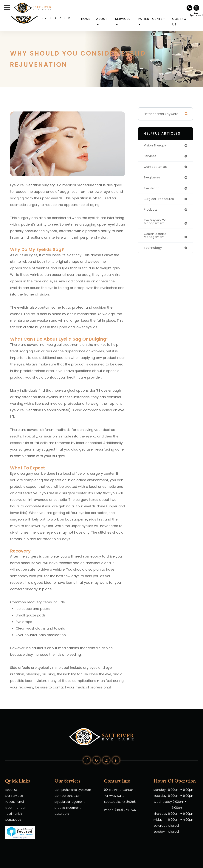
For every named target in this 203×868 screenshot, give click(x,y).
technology (153, 250)
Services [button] (123, 21)
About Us (12, 790)
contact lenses (156, 167)
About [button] (102, 21)
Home (86, 19)
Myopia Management (71, 802)
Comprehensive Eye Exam (74, 790)
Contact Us (180, 22)
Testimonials (14, 814)
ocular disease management (156, 237)
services (151, 156)
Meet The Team (17, 808)
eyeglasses (153, 178)
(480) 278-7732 (126, 810)
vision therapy (156, 146)
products (151, 211)
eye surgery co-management (157, 223)
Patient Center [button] (151, 21)
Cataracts (62, 814)
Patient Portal (15, 802)
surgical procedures (160, 200)
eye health (152, 189)
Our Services (14, 796)
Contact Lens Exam (69, 796)
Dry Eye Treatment (69, 808)
